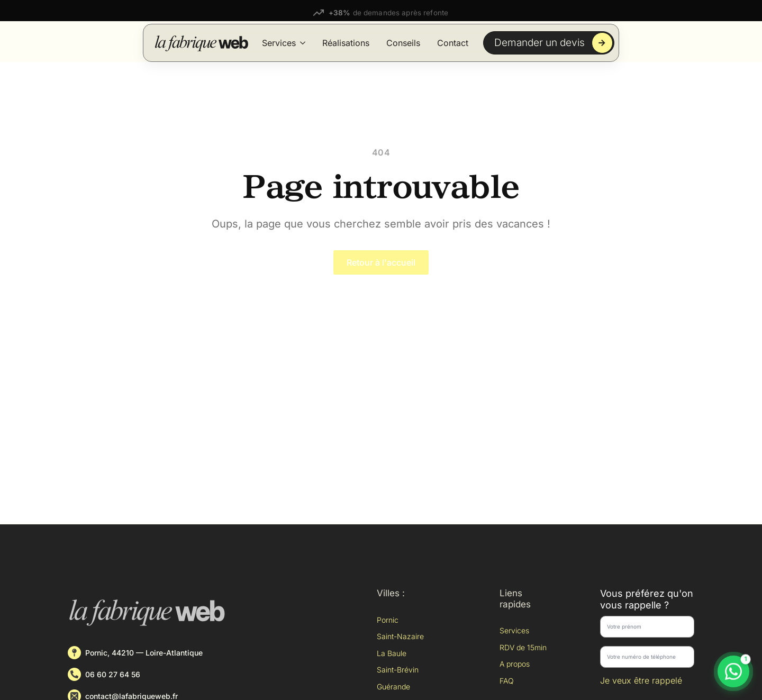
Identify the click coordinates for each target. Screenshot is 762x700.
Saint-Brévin (398, 670)
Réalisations (346, 43)
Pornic (388, 620)
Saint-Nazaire (400, 636)
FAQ (507, 681)
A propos (515, 664)
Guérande (393, 687)
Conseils (403, 43)
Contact (453, 43)
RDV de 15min (523, 647)
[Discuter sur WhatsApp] (733, 671)
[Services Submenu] (303, 43)
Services (279, 43)
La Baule (392, 653)
